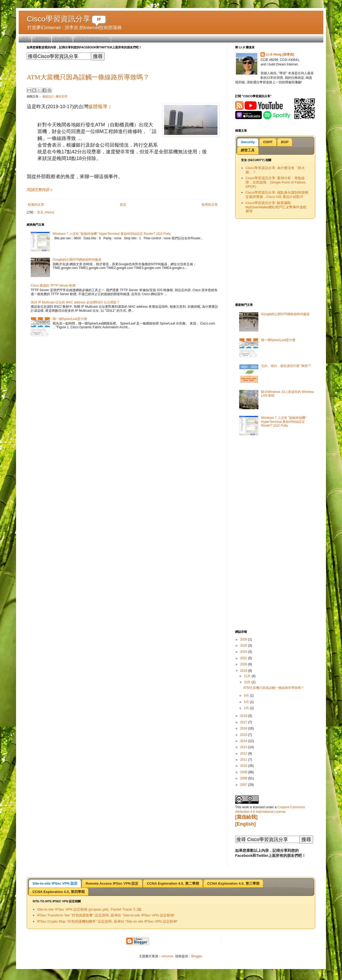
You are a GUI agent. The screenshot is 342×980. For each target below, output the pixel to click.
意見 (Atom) (46, 212)
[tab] (248, 142)
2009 (244, 772)
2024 (244, 652)
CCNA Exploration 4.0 (92, 38)
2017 (244, 722)
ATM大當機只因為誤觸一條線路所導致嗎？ (88, 77)
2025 (244, 646)
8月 (247, 696)
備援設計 (48, 96)
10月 (248, 682)
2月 (247, 708)
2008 (244, 778)
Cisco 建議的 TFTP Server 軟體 (53, 286)
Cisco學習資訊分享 (66, 19)
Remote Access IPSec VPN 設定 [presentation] (112, 883)
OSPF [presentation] (268, 142)
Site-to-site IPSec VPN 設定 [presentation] (55, 883)
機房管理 (61, 96)
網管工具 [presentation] (248, 150)
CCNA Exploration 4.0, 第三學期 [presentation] (233, 883)
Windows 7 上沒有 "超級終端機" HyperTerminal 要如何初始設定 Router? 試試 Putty (112, 234)
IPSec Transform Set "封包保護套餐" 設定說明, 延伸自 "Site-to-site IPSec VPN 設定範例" (106, 915)
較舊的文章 (210, 205)
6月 (247, 702)
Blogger (197, 956)
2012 (244, 753)
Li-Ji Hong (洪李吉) (280, 54)
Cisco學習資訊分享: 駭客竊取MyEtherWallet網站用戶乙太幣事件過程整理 (276, 207)
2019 (244, 671)
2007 (244, 785)
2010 (244, 766)
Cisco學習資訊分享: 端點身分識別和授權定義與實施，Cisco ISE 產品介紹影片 (277, 195)
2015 (244, 735)
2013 (244, 747)
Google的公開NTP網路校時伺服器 (77, 260)
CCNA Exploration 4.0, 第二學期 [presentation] (173, 883)
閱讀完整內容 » (40, 190)
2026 (244, 639)
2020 (244, 664)
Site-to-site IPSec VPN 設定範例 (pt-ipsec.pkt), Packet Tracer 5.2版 (90, 909)
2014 (244, 741)
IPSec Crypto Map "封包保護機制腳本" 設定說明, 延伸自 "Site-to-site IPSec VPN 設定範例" (108, 921)
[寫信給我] (246, 817)
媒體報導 (98, 107)
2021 (244, 658)
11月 (248, 676)
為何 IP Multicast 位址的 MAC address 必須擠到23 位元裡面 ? (75, 302)
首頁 (25, 38)
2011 (244, 760)
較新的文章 (36, 205)
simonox (167, 956)
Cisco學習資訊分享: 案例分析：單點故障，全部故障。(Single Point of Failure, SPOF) (276, 182)
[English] (245, 824)
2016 (244, 728)
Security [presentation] (248, 142)
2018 (244, 716)
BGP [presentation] (285, 142)
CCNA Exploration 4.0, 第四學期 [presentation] (58, 892)
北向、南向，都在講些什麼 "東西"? (286, 366)
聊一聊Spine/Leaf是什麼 (70, 319)
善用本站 (42, 38)
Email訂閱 (62, 38)
